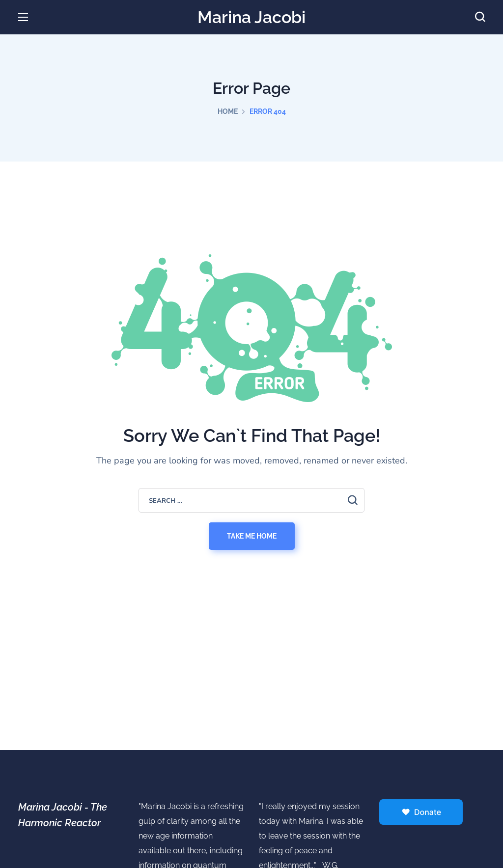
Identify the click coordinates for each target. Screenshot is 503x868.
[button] (480, 17)
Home (228, 111)
